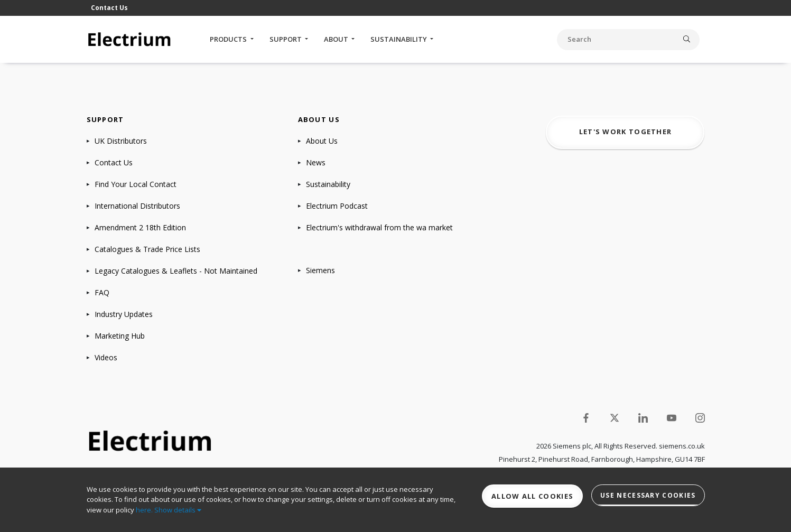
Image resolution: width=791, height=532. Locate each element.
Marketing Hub (120, 336)
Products (229, 39)
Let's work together (626, 132)
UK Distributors (121, 141)
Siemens (320, 270)
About (337, 39)
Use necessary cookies (648, 495)
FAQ (102, 292)
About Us (322, 141)
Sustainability (399, 39)
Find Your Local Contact (136, 184)
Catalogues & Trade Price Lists (147, 249)
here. (144, 510)
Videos (106, 357)
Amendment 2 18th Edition (140, 227)
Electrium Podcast (337, 206)
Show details (178, 510)
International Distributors (137, 206)
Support (286, 39)
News (316, 162)
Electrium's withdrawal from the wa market (379, 227)
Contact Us (109, 8)
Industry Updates (124, 314)
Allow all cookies (532, 496)
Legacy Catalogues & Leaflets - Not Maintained (176, 271)
